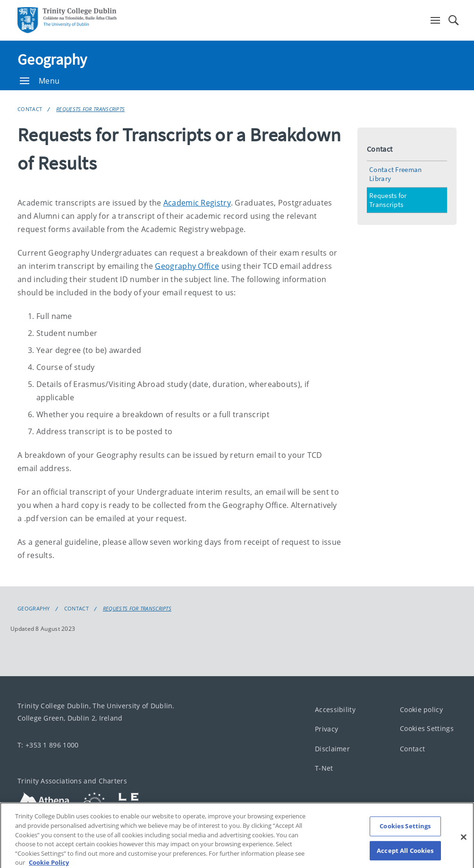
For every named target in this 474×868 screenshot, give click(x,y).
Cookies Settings (427, 729)
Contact (30, 109)
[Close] (464, 843)
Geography (52, 60)
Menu (40, 81)
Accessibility (335, 709)
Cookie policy (421, 709)
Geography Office (187, 266)
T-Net (324, 769)
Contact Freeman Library (396, 174)
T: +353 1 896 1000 (48, 745)
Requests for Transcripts (90, 109)
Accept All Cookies (405, 856)
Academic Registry (197, 203)
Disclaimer (332, 749)
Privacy (326, 729)
